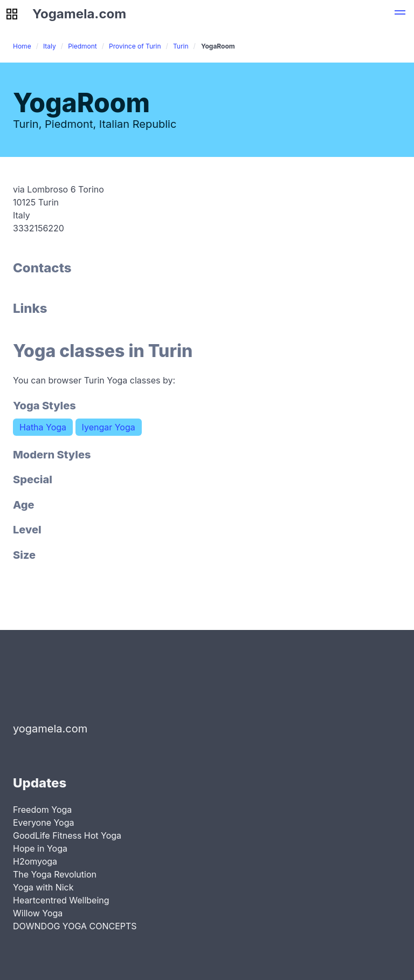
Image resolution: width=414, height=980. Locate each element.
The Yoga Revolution (55, 874)
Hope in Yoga (40, 848)
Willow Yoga (38, 913)
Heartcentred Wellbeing (61, 900)
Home (22, 46)
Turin (181, 46)
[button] (400, 14)
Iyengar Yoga (109, 427)
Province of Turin (135, 46)
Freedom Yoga (42, 810)
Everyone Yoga (43, 823)
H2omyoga (35, 861)
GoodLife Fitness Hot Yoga (67, 835)
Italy (50, 46)
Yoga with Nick (43, 887)
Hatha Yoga (43, 427)
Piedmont (82, 46)
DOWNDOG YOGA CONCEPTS (75, 926)
